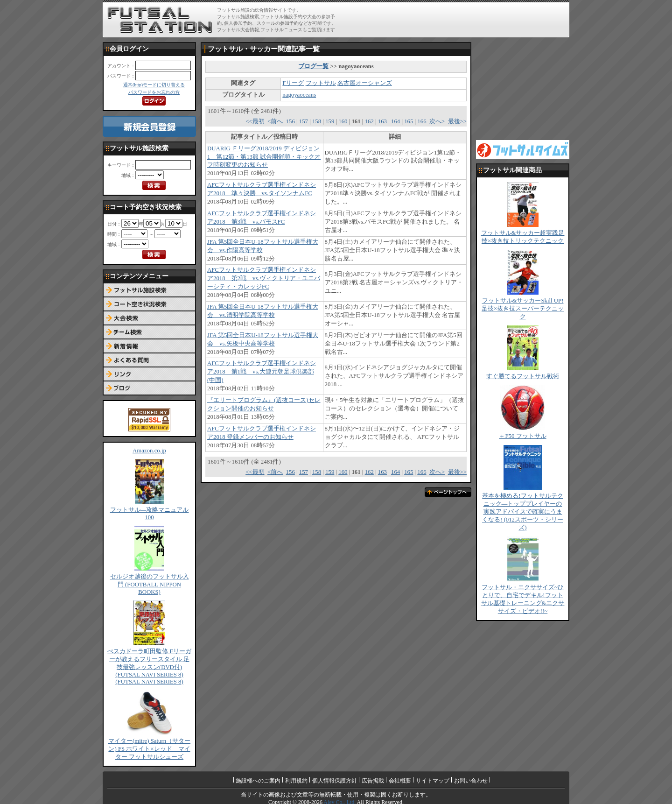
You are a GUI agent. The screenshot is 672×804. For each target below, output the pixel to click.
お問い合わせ (471, 781)
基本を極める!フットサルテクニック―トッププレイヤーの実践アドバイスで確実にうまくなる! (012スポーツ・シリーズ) (523, 512)
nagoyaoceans (299, 95)
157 (304, 121)
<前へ (275, 121)
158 (317, 121)
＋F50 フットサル (522, 436)
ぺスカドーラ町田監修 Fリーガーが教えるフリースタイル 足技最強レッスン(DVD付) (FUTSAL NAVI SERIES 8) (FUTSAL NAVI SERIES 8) (149, 666)
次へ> (437, 121)
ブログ (149, 388)
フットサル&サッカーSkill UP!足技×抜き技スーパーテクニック (523, 309)
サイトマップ (433, 781)
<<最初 (255, 121)
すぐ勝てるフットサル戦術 (523, 376)
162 (369, 121)
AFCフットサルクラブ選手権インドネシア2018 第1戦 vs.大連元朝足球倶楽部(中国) (262, 372)
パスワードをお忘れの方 (154, 92)
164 (395, 121)
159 (330, 121)
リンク (149, 374)
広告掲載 (373, 781)
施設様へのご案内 (258, 781)
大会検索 (149, 318)
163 (382, 121)
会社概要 (400, 781)
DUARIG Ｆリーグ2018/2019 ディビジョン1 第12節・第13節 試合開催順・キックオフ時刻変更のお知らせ (264, 157)
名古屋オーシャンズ (365, 83)
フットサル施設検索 (149, 290)
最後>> (457, 121)
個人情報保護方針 (335, 781)
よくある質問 (149, 360)
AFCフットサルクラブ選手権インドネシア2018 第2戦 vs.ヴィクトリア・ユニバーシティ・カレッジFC (264, 278)
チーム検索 (149, 332)
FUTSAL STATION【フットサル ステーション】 (160, 20)
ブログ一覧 (313, 66)
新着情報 (149, 346)
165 (409, 121)
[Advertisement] (458, 20)
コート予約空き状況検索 (149, 304)
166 (422, 121)
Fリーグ (293, 83)
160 (343, 121)
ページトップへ (448, 492)
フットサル (321, 83)
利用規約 (296, 781)
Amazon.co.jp (149, 451)
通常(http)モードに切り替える (154, 85)
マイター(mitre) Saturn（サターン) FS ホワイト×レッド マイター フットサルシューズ (149, 749)
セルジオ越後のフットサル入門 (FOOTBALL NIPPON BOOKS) (150, 584)
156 (290, 121)
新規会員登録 (149, 126)
